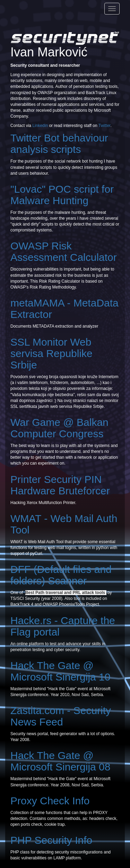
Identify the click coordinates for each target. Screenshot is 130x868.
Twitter (105, 126)
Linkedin (40, 126)
